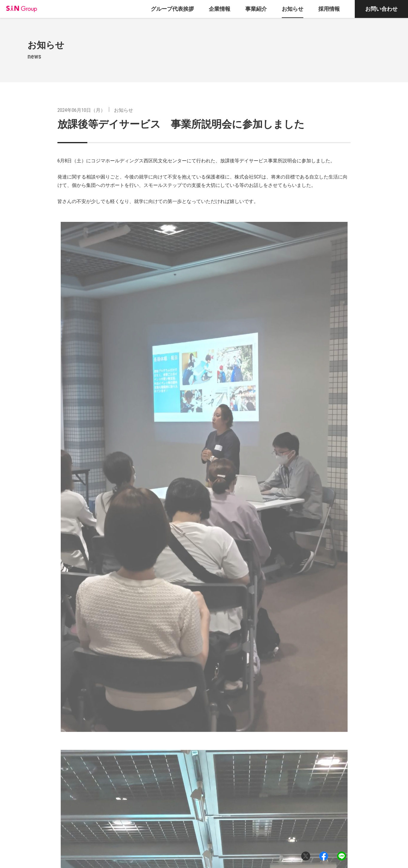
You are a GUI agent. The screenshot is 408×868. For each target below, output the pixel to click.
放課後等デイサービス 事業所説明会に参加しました (181, 124)
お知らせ (124, 110)
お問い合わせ (381, 9)
